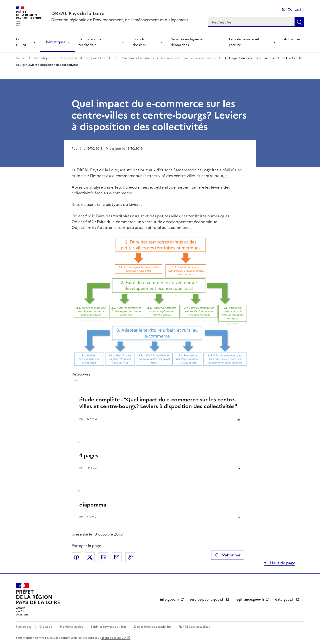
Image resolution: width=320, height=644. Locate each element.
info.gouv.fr (170, 599)
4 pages (89, 456)
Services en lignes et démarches (187, 42)
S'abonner (228, 555)
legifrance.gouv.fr (250, 599)
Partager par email (117, 557)
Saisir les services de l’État (108, 627)
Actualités (292, 39)
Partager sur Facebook (76, 557)
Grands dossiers (139, 42)
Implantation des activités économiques (189, 58)
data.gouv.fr (285, 599)
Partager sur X (90, 557)
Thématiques (55, 42)
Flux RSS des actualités (194, 627)
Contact (294, 9)
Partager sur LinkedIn (103, 557)
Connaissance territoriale (90, 42)
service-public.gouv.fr (207, 599)
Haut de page (282, 563)
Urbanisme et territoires (137, 58)
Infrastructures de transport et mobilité (86, 58)
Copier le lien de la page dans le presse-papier (130, 557)
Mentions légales (71, 627)
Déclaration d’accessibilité (152, 627)
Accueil (21, 58)
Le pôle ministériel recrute (244, 42)
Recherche (299, 22)
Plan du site (24, 627)
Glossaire (46, 627)
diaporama (93, 505)
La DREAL (21, 42)
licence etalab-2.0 (114, 638)
